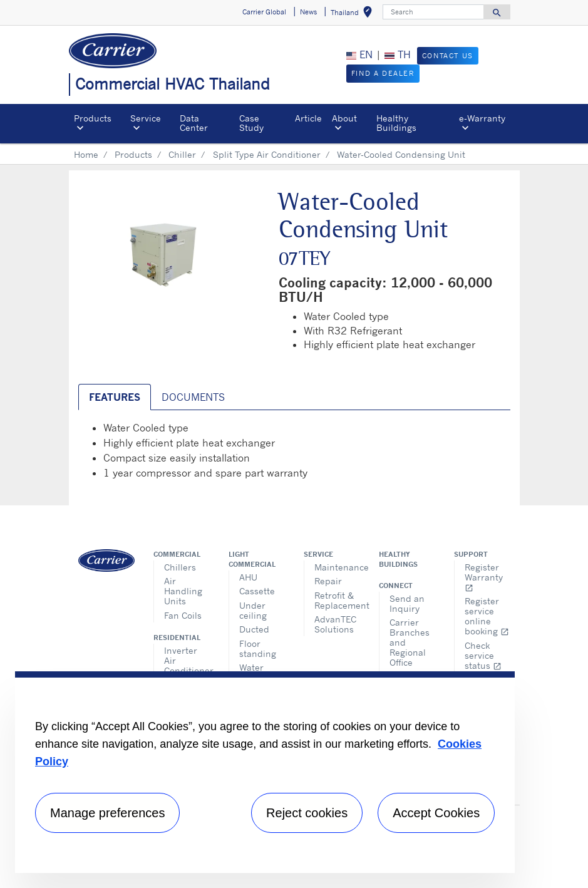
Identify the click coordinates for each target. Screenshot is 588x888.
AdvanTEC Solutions (335, 624)
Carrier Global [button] (264, 12)
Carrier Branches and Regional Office (410, 642)
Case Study (251, 122)
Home (86, 154)
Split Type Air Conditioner (267, 154)
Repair (328, 581)
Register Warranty (484, 577)
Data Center (194, 122)
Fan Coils (183, 615)
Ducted (254, 629)
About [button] (344, 118)
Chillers (180, 567)
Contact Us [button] (448, 56)
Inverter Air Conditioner (187, 660)
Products (133, 154)
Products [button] (93, 118)
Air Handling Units (183, 591)
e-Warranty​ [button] (482, 118)
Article (308, 118)
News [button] (308, 12)
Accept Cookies (436, 813)
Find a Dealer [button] (383, 73)
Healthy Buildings (396, 122)
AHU (248, 577)
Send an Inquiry (407, 603)
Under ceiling (253, 610)
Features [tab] (115, 397)
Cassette (257, 591)
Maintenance (337, 567)
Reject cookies (307, 813)
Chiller (182, 154)
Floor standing (258, 648)
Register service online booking (487, 616)
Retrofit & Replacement (337, 600)
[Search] (433, 12)
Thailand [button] (354, 14)
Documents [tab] (193, 397)
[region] (265, 772)
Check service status (483, 655)
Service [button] (146, 118)
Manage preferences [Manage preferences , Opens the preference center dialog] (107, 813)
